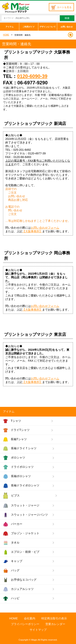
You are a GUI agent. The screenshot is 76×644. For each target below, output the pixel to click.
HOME (6, 35)
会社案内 (30, 618)
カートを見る (61, 7)
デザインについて (48, 27)
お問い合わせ (67, 27)
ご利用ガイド (29, 27)
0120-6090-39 (32, 76)
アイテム (10, 27)
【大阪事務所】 (32, 231)
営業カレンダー (55, 624)
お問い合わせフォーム (45, 228)
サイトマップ (38, 630)
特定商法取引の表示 (54, 618)
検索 (67, 18)
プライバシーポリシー (25, 624)
